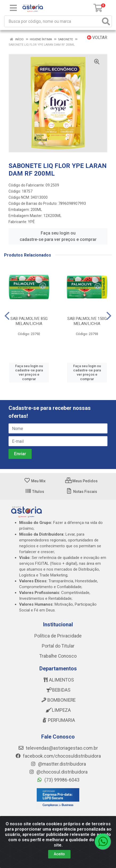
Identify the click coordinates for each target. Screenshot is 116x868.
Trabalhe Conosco (58, 656)
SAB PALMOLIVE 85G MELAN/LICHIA (29, 321)
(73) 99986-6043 (58, 780)
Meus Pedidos (81, 481)
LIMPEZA (58, 710)
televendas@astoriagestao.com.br (58, 748)
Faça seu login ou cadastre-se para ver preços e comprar (58, 236)
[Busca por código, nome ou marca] (53, 21)
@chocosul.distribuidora (58, 772)
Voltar (97, 38)
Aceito (59, 854)
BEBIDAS (58, 690)
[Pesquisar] (106, 21)
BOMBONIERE (58, 700)
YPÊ (31, 222)
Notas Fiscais (82, 492)
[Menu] (13, 8)
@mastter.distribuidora (58, 764)
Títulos (35, 492)
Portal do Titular (58, 646)
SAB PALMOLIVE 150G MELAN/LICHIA (87, 321)
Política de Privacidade (58, 636)
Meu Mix (35, 481)
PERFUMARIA (58, 720)
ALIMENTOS (58, 680)
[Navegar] (7, 316)
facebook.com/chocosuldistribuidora (58, 756)
